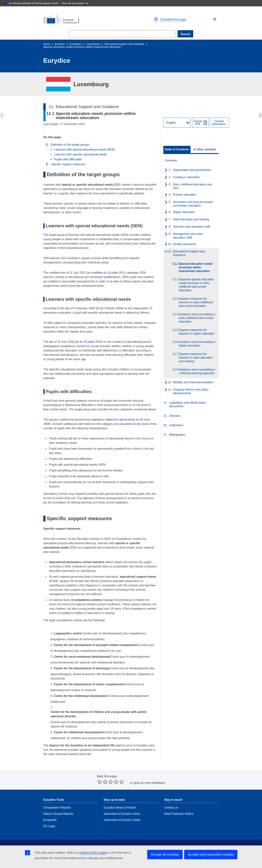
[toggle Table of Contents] (177, 149)
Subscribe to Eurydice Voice (122, 803)
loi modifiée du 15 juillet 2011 (106, 273)
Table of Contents (176, 149)
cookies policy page (93, 853)
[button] (215, 19)
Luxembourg (93, 44)
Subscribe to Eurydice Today (122, 809)
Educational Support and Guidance (124, 44)
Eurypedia (75, 44)
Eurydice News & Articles (120, 797)
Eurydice (60, 44)
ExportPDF (198, 123)
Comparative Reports (57, 797)
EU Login (49, 815)
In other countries (205, 149)
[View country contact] (220, 123)
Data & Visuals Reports (58, 803)
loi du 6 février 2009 (110, 308)
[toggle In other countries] (205, 149)
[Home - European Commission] (86, 19)
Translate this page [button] (173, 19)
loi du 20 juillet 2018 (89, 342)
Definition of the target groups (70, 145)
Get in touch (112, 842)
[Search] (122, 34)
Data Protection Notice (179, 803)
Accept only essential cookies (211, 854)
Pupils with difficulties (68, 159)
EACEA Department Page (181, 842)
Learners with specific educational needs (80, 154)
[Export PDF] (200, 123)
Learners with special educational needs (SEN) (85, 150)
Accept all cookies (165, 854)
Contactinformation (219, 123)
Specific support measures (68, 164)
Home (47, 44)
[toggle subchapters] (165, 170)
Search (185, 34)
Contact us (171, 797)
